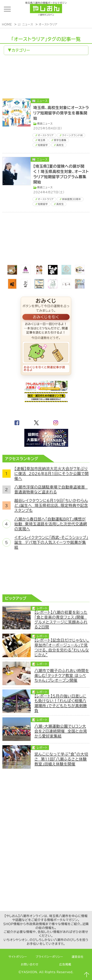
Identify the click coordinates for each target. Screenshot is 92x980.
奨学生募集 (60, 140)
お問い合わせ (30, 964)
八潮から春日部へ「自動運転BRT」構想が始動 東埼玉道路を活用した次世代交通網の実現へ (51, 524)
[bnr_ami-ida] (26, 273)
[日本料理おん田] (26, 287)
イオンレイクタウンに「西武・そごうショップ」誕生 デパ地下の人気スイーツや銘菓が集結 (51, 542)
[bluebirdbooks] (39, 287)
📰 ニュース (25, 24)
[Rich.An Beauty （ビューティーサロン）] (66, 273)
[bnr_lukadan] (66, 287)
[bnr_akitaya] (80, 273)
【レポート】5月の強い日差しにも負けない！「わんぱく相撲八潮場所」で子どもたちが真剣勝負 (61, 703)
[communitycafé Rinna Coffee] (53, 287)
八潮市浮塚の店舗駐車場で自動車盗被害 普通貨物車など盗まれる (51, 489)
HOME (7, 24)
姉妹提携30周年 (72, 199)
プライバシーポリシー (49, 957)
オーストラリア (48, 24)
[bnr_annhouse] (80, 287)
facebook (17, 423)
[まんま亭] (53, 273)
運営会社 (78, 957)
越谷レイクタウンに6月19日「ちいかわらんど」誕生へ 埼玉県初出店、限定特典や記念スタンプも (51, 505)
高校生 (60, 145)
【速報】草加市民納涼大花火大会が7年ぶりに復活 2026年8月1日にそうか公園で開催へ (52, 474)
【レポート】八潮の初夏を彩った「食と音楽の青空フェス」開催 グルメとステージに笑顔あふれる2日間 (61, 620)
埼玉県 (42, 140)
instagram (56, 423)
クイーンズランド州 (72, 135)
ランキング (84, 9)
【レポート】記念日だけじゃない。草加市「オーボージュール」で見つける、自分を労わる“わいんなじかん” (62, 648)
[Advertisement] (46, 77)
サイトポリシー (18, 957)
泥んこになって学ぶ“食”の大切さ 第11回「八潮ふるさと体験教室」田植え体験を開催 (61, 759)
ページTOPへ (86, 974)
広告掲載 (65, 964)
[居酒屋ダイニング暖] (12, 287)
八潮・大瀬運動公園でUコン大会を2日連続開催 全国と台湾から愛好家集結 (61, 731)
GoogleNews (75, 423)
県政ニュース (45, 124)
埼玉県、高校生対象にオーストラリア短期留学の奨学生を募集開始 (61, 113)
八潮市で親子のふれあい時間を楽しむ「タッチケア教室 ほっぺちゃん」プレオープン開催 (62, 675)
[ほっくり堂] (39, 273)
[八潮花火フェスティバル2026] (46, 445)
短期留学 (43, 145)
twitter (36, 423)
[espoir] (12, 273)
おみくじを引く (46, 317)
